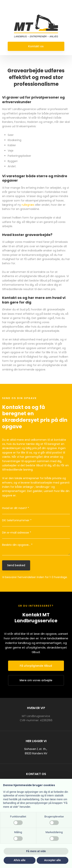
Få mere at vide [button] (36, 851)
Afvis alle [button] (19, 860)
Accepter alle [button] (53, 860)
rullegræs (28, 205)
